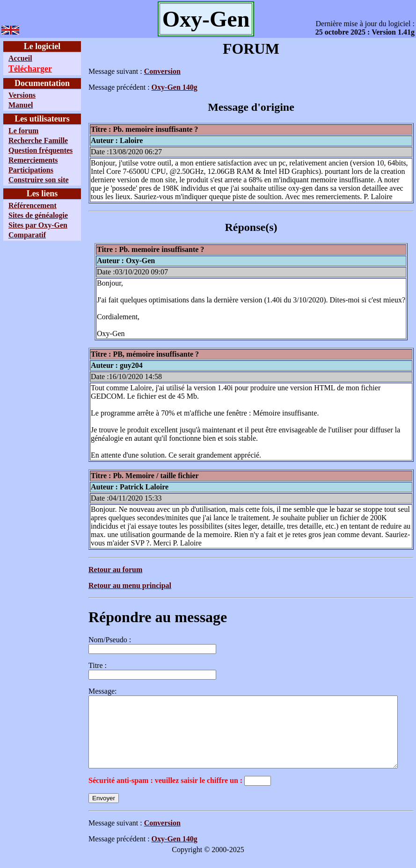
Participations (31, 187)
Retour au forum (94, 570)
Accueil (20, 58)
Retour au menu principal (108, 585)
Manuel (21, 105)
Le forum (23, 131)
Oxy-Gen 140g (153, 87)
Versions (22, 95)
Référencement (33, 231)
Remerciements (33, 177)
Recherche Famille (23, 145)
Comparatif (27, 277)
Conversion (141, 71)
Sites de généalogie (21, 245)
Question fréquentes (22, 163)
